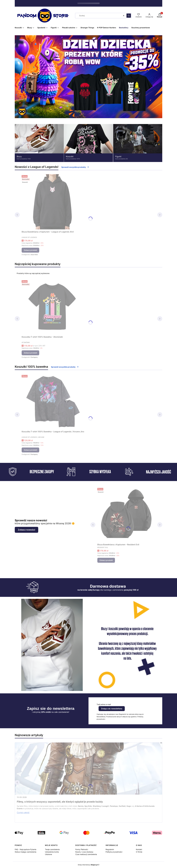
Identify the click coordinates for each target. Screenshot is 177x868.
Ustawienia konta (52, 852)
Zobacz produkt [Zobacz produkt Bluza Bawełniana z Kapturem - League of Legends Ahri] (30, 250)
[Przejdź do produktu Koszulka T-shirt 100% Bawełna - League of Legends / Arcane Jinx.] (53, 402)
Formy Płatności (82, 849)
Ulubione (48, 854)
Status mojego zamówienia (26, 852)
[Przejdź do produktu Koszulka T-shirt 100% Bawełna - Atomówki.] (52, 307)
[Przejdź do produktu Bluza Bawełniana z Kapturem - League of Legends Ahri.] (52, 202)
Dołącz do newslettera (112, 709)
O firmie (139, 852)
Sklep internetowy (88, 865)
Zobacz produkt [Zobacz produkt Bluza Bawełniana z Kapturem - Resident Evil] (106, 560)
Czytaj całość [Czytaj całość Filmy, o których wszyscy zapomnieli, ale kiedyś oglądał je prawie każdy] (23, 812)
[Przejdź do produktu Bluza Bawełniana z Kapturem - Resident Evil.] (126, 515)
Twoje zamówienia (52, 849)
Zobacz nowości (26, 530)
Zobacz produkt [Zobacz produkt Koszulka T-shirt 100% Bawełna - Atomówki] (30, 353)
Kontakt (139, 849)
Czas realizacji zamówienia (86, 854)
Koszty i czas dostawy (84, 852)
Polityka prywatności (114, 852)
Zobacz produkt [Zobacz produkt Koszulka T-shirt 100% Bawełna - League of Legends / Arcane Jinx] (30, 450)
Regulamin (110, 849)
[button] (129, 16)
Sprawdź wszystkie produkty (75, 167)
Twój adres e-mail (104, 704)
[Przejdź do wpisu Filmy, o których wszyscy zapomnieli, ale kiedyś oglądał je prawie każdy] (88, 769)
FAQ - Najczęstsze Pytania (26, 849)
